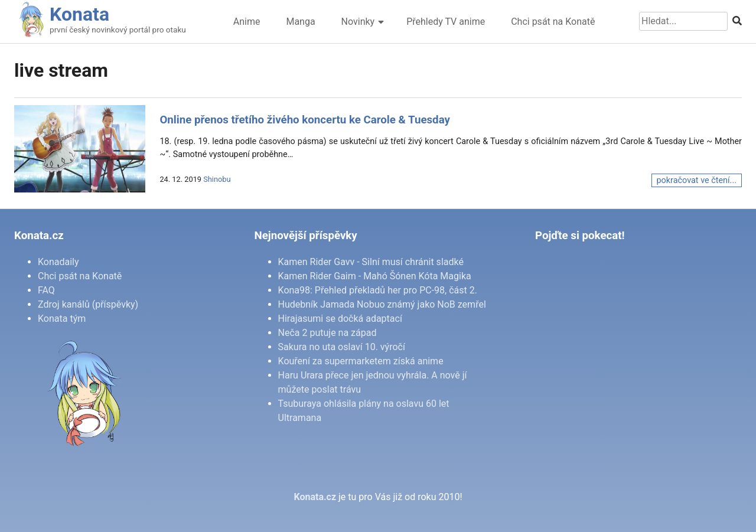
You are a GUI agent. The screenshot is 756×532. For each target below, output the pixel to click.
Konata (79, 14)
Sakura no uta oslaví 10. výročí (342, 347)
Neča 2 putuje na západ (328, 333)
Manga (300, 22)
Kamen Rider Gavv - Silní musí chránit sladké (371, 262)
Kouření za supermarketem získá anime (361, 361)
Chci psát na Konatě (553, 22)
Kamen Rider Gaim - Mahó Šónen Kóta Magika (375, 276)
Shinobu (217, 179)
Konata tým (62, 319)
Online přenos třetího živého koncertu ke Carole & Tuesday (305, 120)
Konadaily (58, 262)
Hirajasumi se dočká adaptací (340, 319)
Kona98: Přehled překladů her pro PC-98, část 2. (378, 290)
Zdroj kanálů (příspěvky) (88, 304)
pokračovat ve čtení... (697, 180)
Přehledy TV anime (446, 22)
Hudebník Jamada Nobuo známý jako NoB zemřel (382, 304)
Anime (247, 22)
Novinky (358, 22)
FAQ (46, 290)
